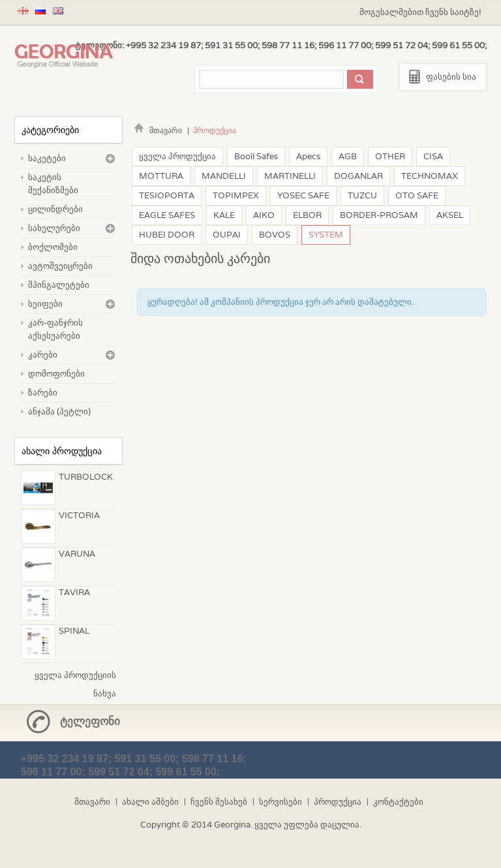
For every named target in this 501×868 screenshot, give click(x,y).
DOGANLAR (358, 176)
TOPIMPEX (236, 195)
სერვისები (281, 802)
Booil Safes (256, 156)
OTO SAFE (417, 195)
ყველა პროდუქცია (177, 156)
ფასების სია (451, 77)
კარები (43, 355)
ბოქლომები (53, 247)
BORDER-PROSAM (379, 215)
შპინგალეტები (59, 285)
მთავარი (156, 130)
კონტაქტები (398, 802)
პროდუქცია (338, 802)
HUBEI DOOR (167, 235)
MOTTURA (161, 176)
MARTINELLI (290, 176)
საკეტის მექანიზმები (53, 184)
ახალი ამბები (150, 802)
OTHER (390, 156)
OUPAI (227, 235)
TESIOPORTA (167, 195)
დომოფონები (56, 374)
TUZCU (362, 195)
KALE (224, 215)
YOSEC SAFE (303, 195)
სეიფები (45, 304)
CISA (433, 156)
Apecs (308, 156)
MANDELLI (224, 176)
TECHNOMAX (430, 176)
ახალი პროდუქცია (62, 451)
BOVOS (275, 235)
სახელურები (54, 228)
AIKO (264, 215)
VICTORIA (79, 515)
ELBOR (307, 215)
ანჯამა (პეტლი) (59, 411)
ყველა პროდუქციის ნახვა (75, 677)
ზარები (43, 393)
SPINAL (74, 631)
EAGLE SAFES (167, 215)
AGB (348, 156)
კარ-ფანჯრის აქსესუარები (55, 329)
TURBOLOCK (86, 477)
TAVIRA (74, 592)
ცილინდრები (55, 209)
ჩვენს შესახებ (219, 802)
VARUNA (77, 554)
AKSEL (450, 215)
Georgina (232, 825)
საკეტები (47, 158)
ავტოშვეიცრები (60, 266)
